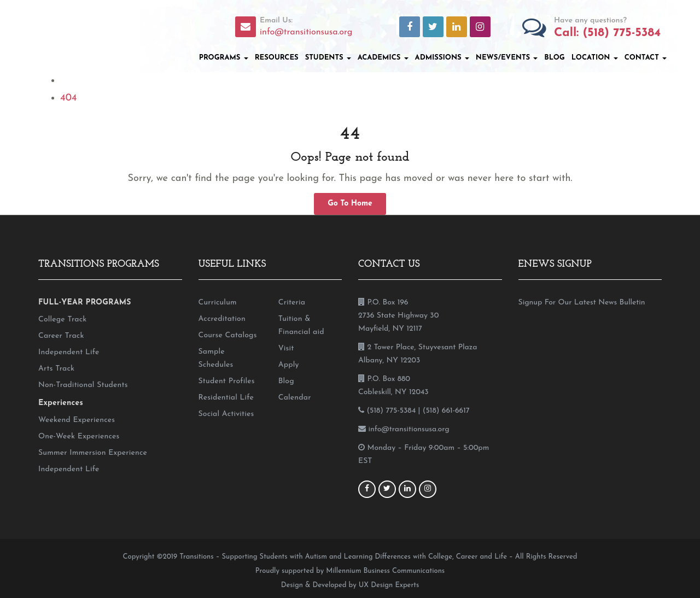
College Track (62, 319)
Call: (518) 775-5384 (607, 33)
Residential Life (226, 398)
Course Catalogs (228, 335)
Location (595, 58)
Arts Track (56, 369)
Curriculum (218, 303)
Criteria (292, 303)
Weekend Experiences (77, 420)
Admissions (442, 58)
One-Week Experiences (79, 436)
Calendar (295, 398)
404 (68, 98)
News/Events (507, 58)
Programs (224, 58)
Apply (289, 365)
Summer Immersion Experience (93, 453)
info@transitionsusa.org (306, 32)
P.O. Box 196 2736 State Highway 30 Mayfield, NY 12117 (398, 316)
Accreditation (222, 319)
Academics (383, 58)
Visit (286, 348)
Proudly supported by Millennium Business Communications (350, 571)
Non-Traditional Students (83, 385)
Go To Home (350, 204)
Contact (646, 58)
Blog (554, 58)
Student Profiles (227, 381)
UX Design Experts (389, 585)
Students (328, 58)
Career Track (61, 336)
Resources (277, 58)
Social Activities (226, 414)
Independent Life (69, 352)
